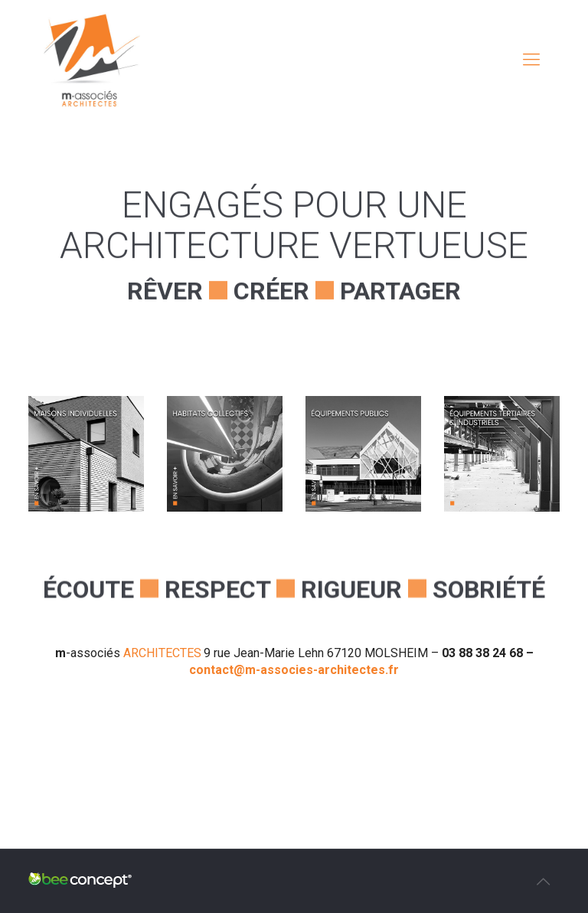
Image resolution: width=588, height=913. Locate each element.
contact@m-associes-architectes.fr (294, 670)
